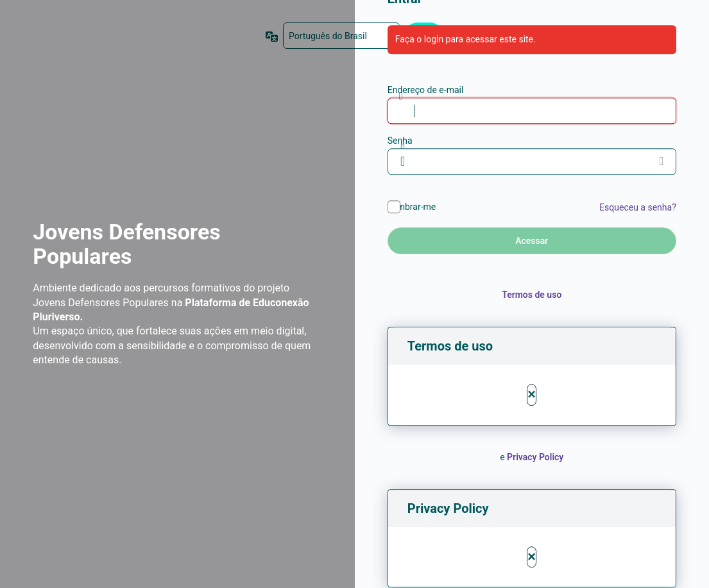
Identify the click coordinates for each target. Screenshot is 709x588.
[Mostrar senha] (663, 161)
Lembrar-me (412, 207)
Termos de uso (532, 295)
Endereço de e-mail (426, 90)
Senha (400, 141)
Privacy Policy (535, 457)
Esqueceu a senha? (638, 207)
